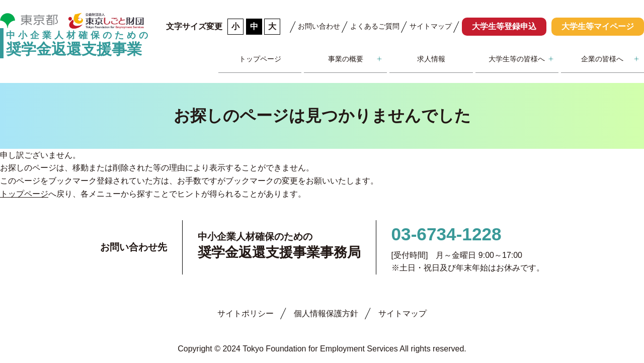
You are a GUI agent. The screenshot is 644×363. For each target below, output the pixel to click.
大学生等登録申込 (504, 26)
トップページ (260, 59)
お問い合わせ (319, 26)
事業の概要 (346, 59)
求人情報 (431, 59)
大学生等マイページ (598, 26)
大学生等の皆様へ (517, 59)
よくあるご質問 (375, 26)
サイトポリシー (246, 313)
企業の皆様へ (602, 59)
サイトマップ (431, 26)
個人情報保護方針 (326, 313)
